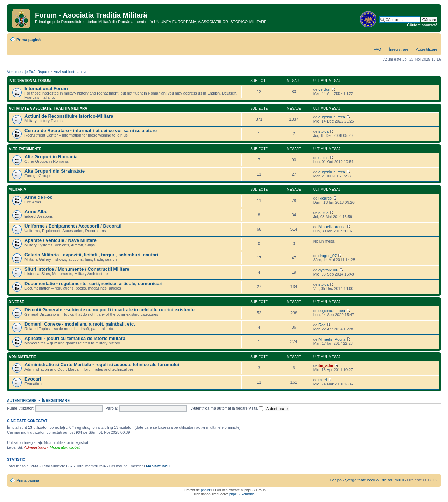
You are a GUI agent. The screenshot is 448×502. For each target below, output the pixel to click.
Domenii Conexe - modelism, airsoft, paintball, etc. (80, 324)
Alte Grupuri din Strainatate (55, 171)
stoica (324, 131)
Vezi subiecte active (71, 72)
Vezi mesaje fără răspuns (29, 72)
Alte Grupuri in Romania (51, 157)
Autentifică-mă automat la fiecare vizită (227, 408)
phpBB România (242, 494)
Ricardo (325, 198)
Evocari (33, 379)
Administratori (36, 447)
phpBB (206, 490)
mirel (323, 380)
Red (322, 325)
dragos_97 (328, 256)
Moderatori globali (65, 447)
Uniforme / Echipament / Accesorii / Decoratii (74, 226)
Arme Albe (36, 212)
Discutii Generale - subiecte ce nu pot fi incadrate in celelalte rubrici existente (110, 310)
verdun (324, 89)
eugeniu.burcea (332, 117)
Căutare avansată (422, 25)
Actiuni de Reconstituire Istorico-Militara (69, 116)
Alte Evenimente (25, 149)
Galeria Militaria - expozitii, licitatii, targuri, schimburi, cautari (91, 255)
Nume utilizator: (20, 408)
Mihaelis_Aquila (332, 227)
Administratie (22, 357)
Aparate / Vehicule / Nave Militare (61, 240)
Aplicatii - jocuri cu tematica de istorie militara (75, 338)
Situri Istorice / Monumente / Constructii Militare (77, 269)
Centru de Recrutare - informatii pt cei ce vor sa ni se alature (91, 130)
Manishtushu (158, 466)
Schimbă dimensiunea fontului (432, 38)
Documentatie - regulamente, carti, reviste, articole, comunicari (93, 283)
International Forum (30, 81)
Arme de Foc (38, 197)
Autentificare (427, 49)
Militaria (17, 190)
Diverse (16, 302)
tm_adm (326, 365)
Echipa (336, 480)
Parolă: (112, 408)
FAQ (377, 49)
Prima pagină (29, 40)
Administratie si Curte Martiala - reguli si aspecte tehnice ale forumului (102, 365)
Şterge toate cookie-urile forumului (374, 480)
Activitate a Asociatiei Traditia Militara (48, 108)
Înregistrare (399, 49)
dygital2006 (328, 270)
